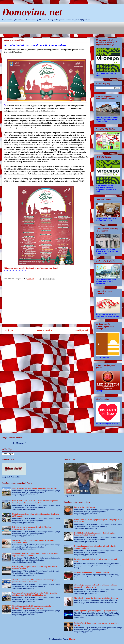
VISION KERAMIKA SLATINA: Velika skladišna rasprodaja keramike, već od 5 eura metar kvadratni (35, 502)
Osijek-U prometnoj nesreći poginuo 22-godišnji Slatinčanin (96, 611)
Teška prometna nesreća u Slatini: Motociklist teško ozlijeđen (35, 488)
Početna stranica (44, 330)
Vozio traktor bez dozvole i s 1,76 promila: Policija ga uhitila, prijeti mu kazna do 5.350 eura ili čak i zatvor (35, 594)
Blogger (72, 639)
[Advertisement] (49, 28)
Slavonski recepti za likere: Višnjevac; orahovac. (92, 572)
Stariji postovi (82, 330)
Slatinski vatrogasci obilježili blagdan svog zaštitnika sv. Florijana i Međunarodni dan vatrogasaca (33, 607)
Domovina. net (32, 12)
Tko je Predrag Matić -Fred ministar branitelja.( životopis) (96, 598)
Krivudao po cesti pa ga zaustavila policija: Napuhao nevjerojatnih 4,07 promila (32, 528)
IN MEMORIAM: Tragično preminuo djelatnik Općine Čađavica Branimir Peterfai (95, 534)
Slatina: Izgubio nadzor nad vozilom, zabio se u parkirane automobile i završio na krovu (96, 586)
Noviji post (9, 330)
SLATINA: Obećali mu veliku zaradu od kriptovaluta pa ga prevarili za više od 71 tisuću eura (34, 581)
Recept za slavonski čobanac (85, 507)
